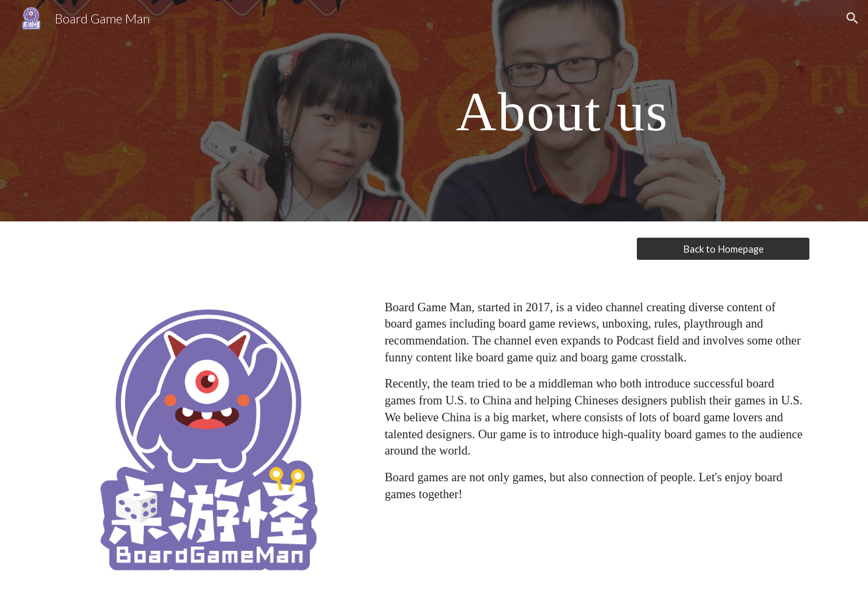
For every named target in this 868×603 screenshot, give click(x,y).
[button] (852, 18)
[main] (563, 110)
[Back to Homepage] (723, 249)
